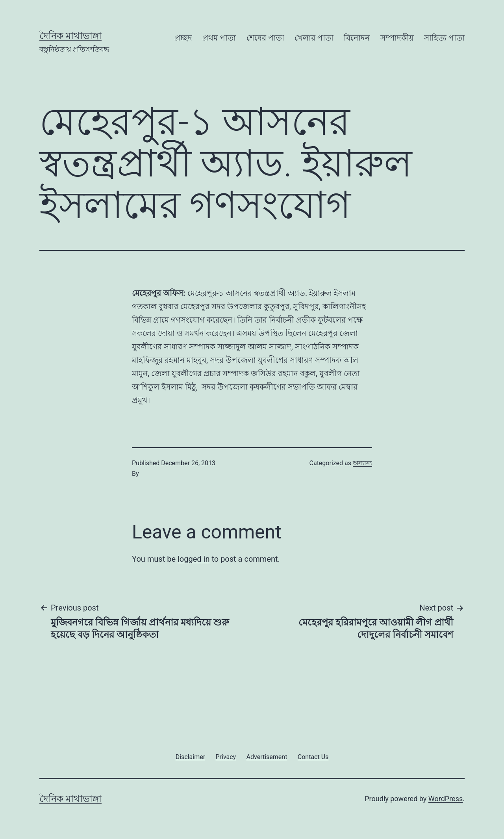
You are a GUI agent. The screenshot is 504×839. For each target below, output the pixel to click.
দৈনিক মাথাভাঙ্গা (70, 36)
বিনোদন (357, 38)
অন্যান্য (362, 463)
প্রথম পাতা (219, 38)
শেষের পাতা (265, 38)
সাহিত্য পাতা (444, 38)
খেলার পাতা (314, 38)
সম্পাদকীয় (397, 38)
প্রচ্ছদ (183, 38)
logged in (194, 559)
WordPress (446, 799)
